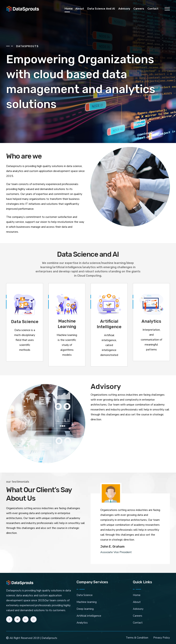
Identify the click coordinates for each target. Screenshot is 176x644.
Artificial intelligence (89, 616)
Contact (153, 9)
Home (69, 9)
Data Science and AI (101, 9)
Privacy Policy (162, 638)
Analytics (82, 623)
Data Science (85, 595)
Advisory (124, 9)
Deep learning (85, 609)
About (80, 9)
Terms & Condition (137, 638)
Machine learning (87, 602)
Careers (139, 9)
